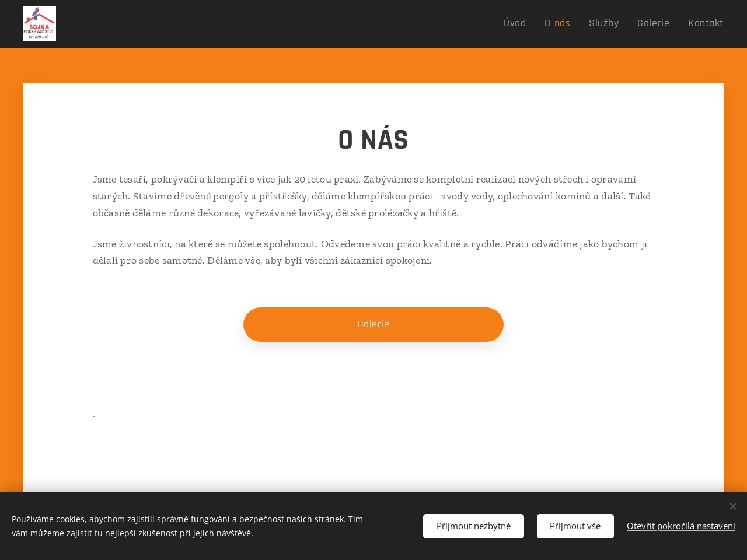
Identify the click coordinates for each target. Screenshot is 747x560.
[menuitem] (532, 24)
